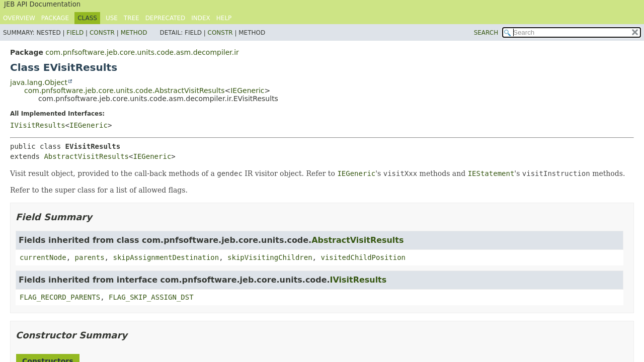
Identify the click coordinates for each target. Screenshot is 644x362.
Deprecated (166, 18)
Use (112, 18)
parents (90, 257)
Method (134, 33)
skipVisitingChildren (270, 257)
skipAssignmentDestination (166, 257)
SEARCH (486, 33)
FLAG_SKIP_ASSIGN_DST (151, 297)
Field (75, 33)
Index (201, 18)
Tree (132, 18)
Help (224, 18)
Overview (19, 18)
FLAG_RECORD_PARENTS (60, 297)
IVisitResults (38, 125)
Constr (102, 33)
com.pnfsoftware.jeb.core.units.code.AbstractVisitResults (124, 90)
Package (55, 18)
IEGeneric (247, 90)
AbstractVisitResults (86, 156)
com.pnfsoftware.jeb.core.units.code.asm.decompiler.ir (142, 52)
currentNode (43, 257)
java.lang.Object (39, 82)
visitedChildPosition (363, 257)
